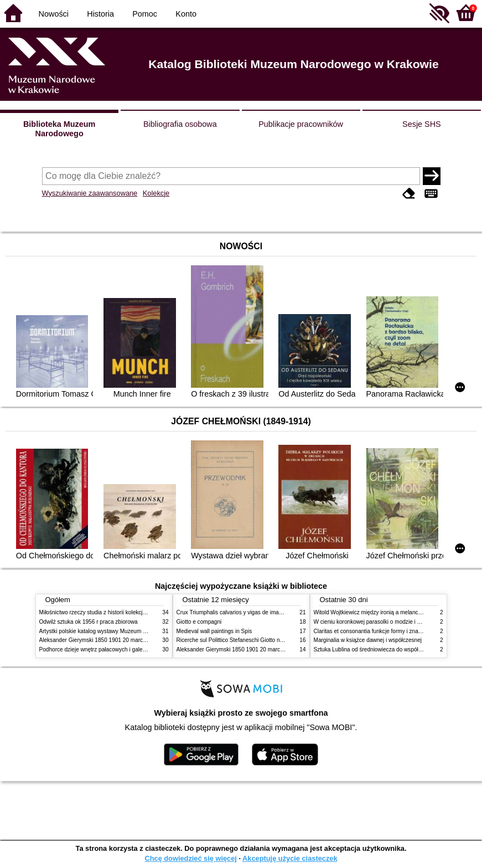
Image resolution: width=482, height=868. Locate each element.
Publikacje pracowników (301, 124)
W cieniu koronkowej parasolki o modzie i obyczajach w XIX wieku (395, 622)
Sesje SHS (422, 124)
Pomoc (145, 14)
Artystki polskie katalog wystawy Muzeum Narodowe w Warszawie (121, 631)
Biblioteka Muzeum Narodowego (59, 129)
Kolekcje (156, 193)
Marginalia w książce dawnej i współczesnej (368, 640)
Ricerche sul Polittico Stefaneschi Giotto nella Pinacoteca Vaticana (259, 640)
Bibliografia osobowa (180, 124)
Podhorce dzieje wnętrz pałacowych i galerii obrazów (105, 649)
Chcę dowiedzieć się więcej (190, 858)
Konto (186, 14)
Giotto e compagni (199, 622)
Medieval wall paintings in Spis (214, 631)
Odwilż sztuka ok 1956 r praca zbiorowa (89, 622)
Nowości (54, 14)
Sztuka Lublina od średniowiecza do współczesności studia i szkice (397, 649)
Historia (100, 14)
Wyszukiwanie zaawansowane (90, 193)
